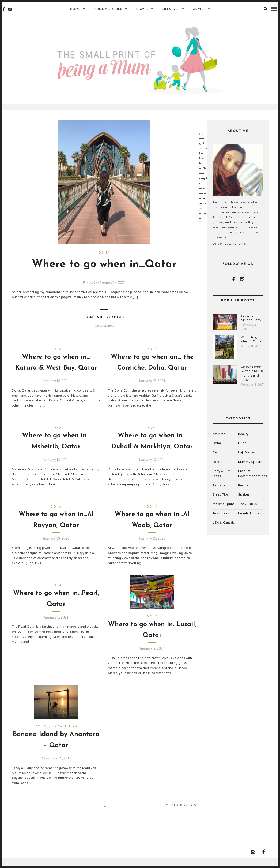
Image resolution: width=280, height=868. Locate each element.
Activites (219, 442)
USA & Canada (224, 530)
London (218, 470)
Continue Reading (104, 325)
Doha (104, 260)
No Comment (104, 333)
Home (75, 9)
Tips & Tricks (247, 512)
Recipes (244, 493)
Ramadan (220, 493)
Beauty (243, 442)
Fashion (218, 460)
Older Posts (181, 813)
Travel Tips (65, 734)
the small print (223, 512)
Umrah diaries (248, 521)
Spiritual (244, 503)
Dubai (243, 451)
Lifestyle (171, 9)
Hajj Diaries (246, 460)
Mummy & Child (108, 9)
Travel (142, 9)
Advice (199, 9)
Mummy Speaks (250, 470)
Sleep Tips (221, 503)
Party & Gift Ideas (221, 481)
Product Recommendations (252, 481)
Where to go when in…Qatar (104, 272)
